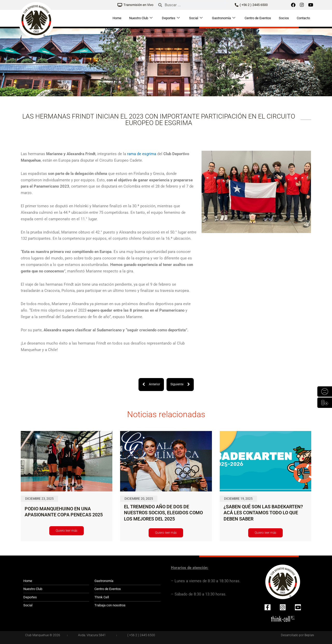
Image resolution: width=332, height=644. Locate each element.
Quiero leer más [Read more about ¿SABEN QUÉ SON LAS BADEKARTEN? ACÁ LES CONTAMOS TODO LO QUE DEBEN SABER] (265, 533)
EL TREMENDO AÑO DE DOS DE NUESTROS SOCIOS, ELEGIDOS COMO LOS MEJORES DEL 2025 (163, 513)
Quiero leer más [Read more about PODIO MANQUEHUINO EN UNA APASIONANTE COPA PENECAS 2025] (67, 531)
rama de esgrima (142, 154)
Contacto (303, 18)
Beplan (309, 635)
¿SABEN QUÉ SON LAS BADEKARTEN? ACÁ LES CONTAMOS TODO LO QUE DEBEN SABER (263, 513)
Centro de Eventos (258, 18)
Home (117, 18)
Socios (284, 18)
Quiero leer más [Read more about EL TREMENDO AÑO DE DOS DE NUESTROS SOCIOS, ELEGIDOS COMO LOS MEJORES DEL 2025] (166, 533)
